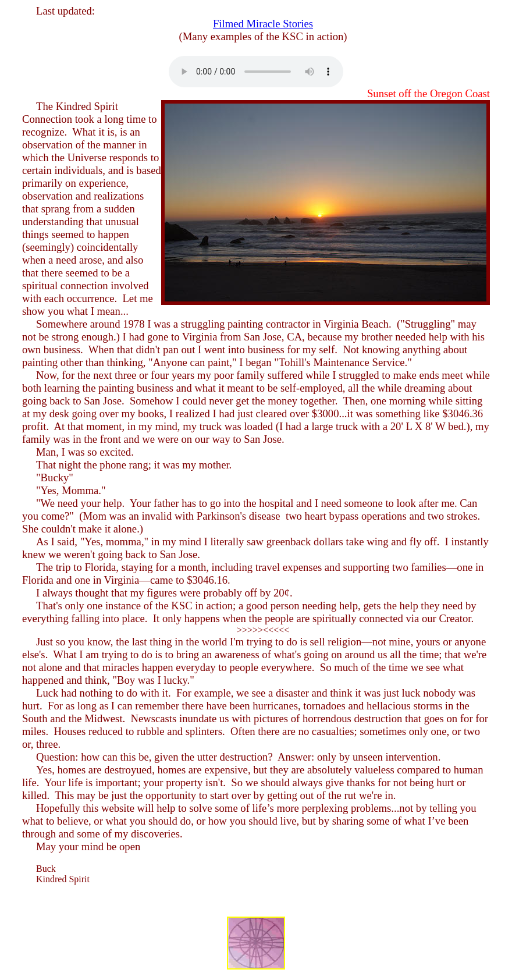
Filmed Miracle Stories (263, 24)
